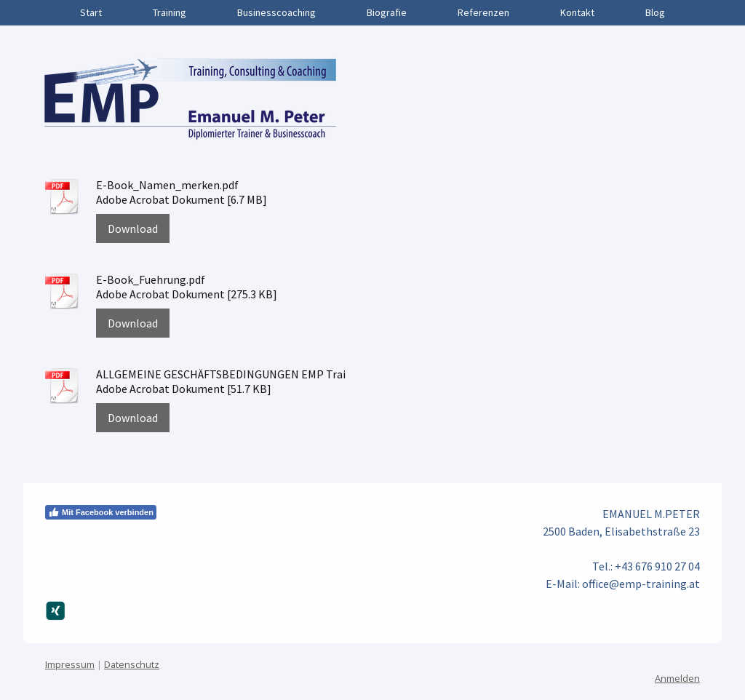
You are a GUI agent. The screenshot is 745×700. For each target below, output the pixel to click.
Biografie (387, 12)
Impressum (70, 664)
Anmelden (677, 678)
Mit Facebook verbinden (101, 512)
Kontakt (577, 12)
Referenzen (483, 12)
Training (170, 12)
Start (91, 12)
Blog (655, 12)
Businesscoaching (276, 12)
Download (133, 228)
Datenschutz (132, 664)
